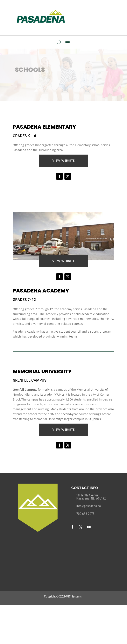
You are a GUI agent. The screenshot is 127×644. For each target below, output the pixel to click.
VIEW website (63, 161)
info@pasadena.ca (89, 506)
